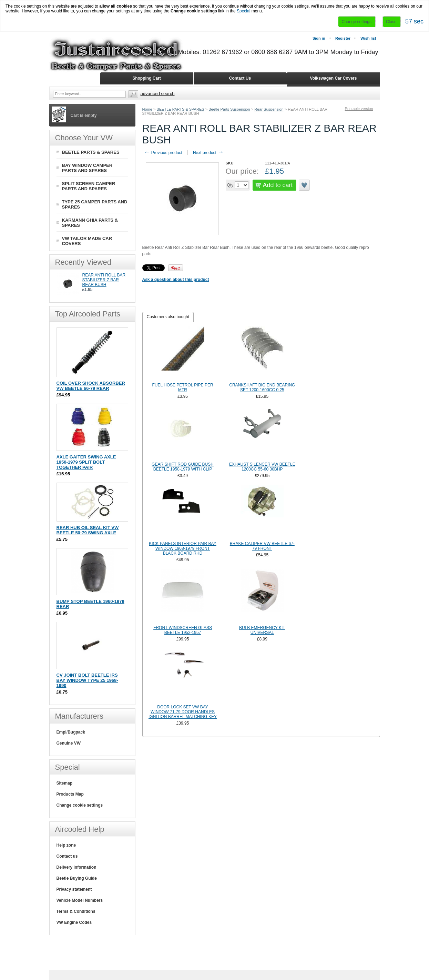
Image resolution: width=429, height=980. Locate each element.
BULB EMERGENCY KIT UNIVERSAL (262, 630)
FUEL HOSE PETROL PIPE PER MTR (182, 387)
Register (343, 38)
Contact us (67, 856)
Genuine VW (69, 743)
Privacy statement (74, 889)
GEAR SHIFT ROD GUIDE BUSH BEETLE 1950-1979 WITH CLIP (183, 467)
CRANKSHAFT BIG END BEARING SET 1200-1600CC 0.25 (262, 387)
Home (147, 109)
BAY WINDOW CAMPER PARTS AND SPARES (87, 168)
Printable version (359, 109)
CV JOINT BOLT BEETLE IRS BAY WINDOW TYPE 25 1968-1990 (87, 680)
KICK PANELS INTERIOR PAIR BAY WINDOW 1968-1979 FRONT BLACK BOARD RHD (182, 548)
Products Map (70, 794)
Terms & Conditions (76, 911)
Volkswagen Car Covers (334, 78)
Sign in (319, 38)
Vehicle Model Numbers (80, 900)
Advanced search (158, 94)
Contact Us (240, 78)
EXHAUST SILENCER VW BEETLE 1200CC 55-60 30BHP (262, 467)
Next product (208, 153)
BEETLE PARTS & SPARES (180, 109)
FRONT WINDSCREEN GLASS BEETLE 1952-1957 (183, 630)
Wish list (368, 38)
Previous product (163, 153)
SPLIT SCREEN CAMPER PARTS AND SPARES (89, 186)
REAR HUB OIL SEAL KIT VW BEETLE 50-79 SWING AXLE (88, 530)
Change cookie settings (80, 805)
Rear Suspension (269, 109)
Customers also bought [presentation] (168, 317)
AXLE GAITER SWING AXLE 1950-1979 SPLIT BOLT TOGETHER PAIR (86, 462)
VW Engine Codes (74, 922)
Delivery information (76, 867)
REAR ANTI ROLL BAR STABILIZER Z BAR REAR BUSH (104, 280)
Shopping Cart (147, 78)
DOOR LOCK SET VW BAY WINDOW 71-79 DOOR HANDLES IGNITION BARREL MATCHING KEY (183, 712)
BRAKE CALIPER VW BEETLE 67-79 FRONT (262, 546)
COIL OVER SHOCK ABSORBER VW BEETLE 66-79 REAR (91, 386)
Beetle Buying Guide (77, 878)
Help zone (66, 845)
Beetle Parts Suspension (229, 109)
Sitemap (65, 783)
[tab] (168, 317)
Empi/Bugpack (71, 732)
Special (243, 11)
